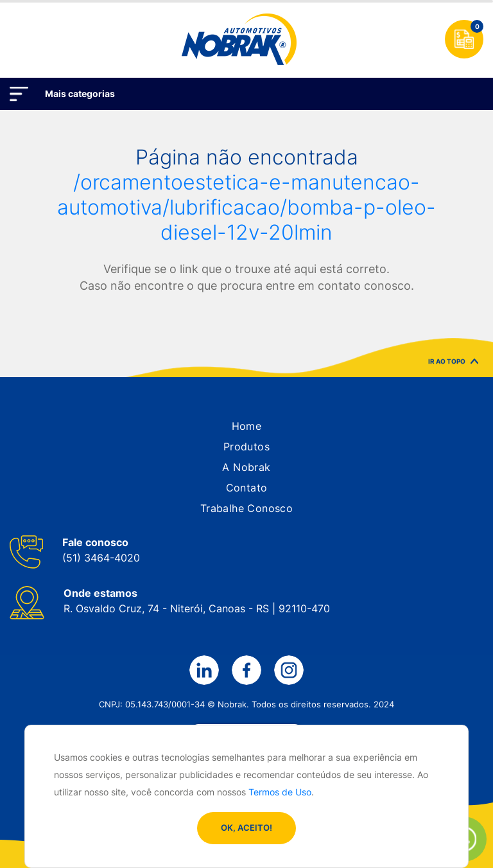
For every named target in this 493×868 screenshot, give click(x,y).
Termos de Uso (280, 792)
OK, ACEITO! (246, 828)
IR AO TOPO (453, 363)
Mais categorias (80, 93)
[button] (247, 426)
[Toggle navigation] (21, 39)
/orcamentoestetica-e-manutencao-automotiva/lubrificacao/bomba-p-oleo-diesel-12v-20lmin (246, 207)
